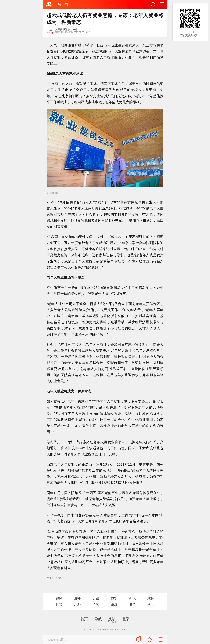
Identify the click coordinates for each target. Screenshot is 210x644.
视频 (59, 598)
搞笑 (59, 604)
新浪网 (63, 4)
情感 (96, 604)
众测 (151, 604)
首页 (84, 619)
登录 (126, 619)
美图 (96, 598)
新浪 (132, 598)
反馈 (112, 619)
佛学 (132, 604)
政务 (151, 598)
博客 (114, 598)
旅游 (114, 604)
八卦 (77, 604)
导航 (98, 619)
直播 (77, 598)
